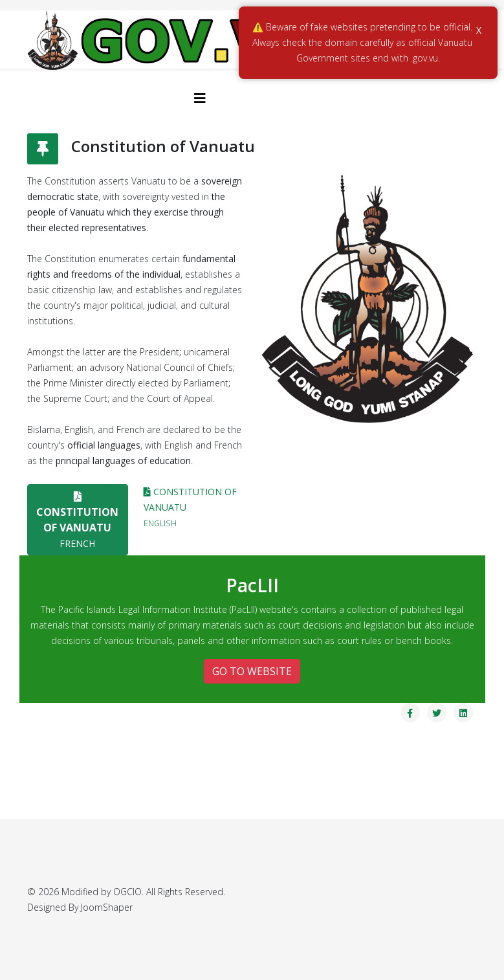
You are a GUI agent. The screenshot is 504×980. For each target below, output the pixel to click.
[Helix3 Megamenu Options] (200, 98)
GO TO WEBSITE (252, 671)
